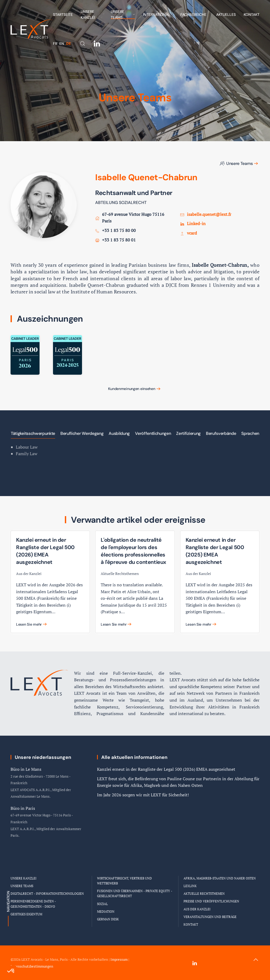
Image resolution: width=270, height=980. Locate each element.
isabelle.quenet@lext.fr (209, 214)
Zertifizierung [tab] (188, 433)
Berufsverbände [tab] (221, 433)
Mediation (106, 912)
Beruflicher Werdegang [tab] (82, 433)
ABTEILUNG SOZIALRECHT (121, 203)
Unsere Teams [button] (123, 15)
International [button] (157, 15)
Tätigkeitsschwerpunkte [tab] (33, 433)
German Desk (108, 919)
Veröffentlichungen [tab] (153, 433)
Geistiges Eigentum (26, 914)
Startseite (63, 15)
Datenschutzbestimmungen (32, 966)
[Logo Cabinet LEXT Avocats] (40, 670)
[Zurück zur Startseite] (32, 29)
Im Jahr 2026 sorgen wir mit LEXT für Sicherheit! (143, 795)
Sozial (102, 904)
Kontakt (252, 15)
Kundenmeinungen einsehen (132, 389)
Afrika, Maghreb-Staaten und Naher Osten (220, 878)
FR (56, 44)
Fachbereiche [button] (193, 15)
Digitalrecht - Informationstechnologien (47, 894)
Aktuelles (226, 15)
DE (69, 44)
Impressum (119, 960)
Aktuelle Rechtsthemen (204, 894)
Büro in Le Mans (26, 769)
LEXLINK (190, 886)
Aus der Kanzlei (197, 909)
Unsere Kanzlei (88, 15)
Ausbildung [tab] (119, 433)
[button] (83, 44)
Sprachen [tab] (250, 433)
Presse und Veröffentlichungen (211, 901)
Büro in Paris (23, 808)
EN (62, 44)
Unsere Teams (236, 163)
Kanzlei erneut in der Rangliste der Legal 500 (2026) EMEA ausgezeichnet (166, 769)
